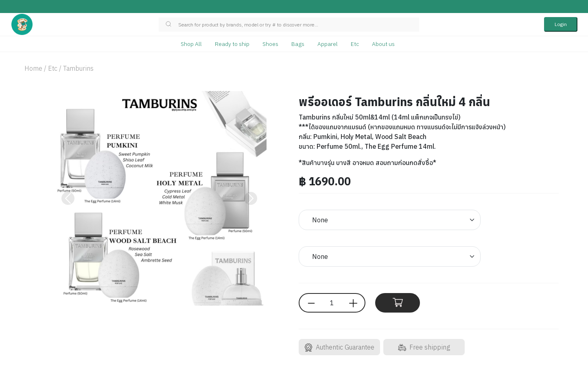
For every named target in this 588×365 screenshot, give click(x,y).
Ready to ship (232, 44)
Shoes (270, 44)
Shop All (191, 44)
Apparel (328, 44)
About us (383, 44)
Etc (355, 44)
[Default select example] (390, 220)
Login (561, 24)
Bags (298, 44)
